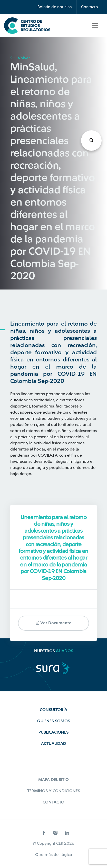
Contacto (90, 7)
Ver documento (53, 623)
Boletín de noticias (55, 7)
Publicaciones (53, 732)
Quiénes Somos (54, 721)
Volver (20, 58)
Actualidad (54, 744)
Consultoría (53, 710)
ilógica (66, 855)
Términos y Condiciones (54, 791)
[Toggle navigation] (95, 26)
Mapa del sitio (53, 780)
